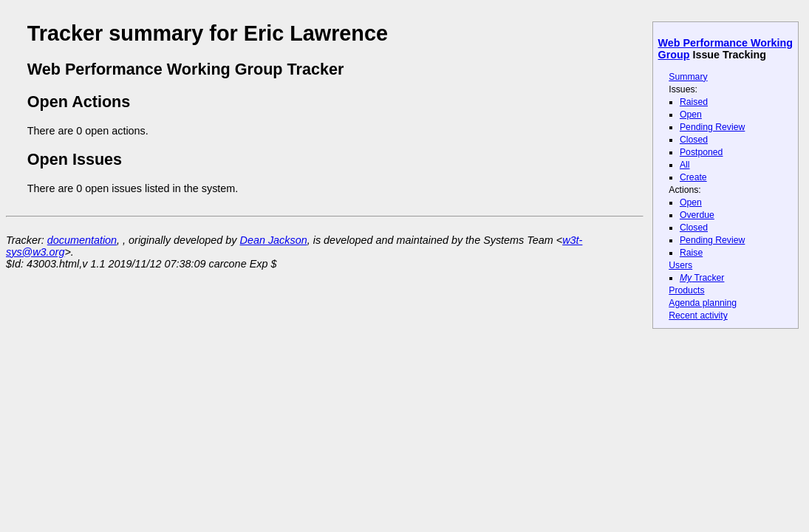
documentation (82, 240)
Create (693, 177)
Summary (688, 77)
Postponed (702, 152)
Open (691, 115)
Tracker (702, 278)
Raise (691, 253)
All (685, 165)
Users (680, 265)
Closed (694, 140)
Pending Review (712, 127)
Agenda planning (703, 303)
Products (686, 290)
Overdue (697, 215)
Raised (694, 102)
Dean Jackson (274, 240)
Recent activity (698, 316)
